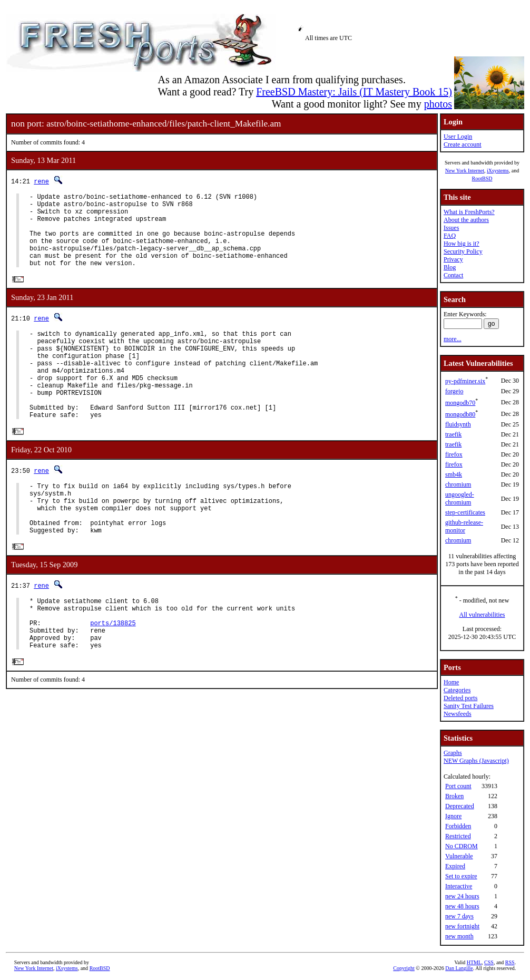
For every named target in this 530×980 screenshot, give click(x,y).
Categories (457, 690)
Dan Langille (459, 968)
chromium (458, 484)
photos (438, 104)
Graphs (453, 753)
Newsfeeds (458, 714)
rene (41, 181)
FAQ (450, 236)
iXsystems (498, 171)
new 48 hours (462, 906)
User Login (458, 137)
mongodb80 (460, 414)
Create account (463, 144)
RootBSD (482, 178)
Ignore (453, 816)
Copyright (404, 968)
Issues (451, 228)
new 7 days (459, 916)
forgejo (454, 391)
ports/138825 (113, 676)
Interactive (459, 886)
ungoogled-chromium (460, 498)
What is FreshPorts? (469, 212)
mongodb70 (460, 403)
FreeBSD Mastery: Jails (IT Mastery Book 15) (354, 92)
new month (459, 936)
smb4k (454, 474)
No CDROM (462, 846)
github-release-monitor (464, 526)
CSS (489, 962)
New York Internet (465, 171)
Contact (453, 275)
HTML (474, 962)
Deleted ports (460, 698)
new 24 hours (462, 896)
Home (451, 682)
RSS (510, 962)
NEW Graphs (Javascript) (476, 761)
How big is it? (462, 244)
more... (453, 339)
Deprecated (460, 806)
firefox (454, 454)
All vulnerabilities (482, 615)
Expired (455, 866)
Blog (450, 267)
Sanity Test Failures (469, 706)
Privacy (453, 259)
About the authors (466, 220)
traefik (453, 434)
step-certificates (465, 512)
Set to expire (461, 876)
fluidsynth (458, 424)
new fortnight (462, 926)
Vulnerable (459, 856)
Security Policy (463, 251)
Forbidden (458, 826)
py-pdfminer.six (465, 381)
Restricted (458, 836)
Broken (454, 796)
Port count (458, 786)
